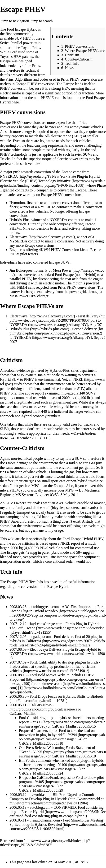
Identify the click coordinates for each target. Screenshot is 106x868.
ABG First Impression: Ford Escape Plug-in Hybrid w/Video (57, 609)
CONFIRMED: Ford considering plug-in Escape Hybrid (57, 810)
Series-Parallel (11, 43)
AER (77, 136)
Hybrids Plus (19, 329)
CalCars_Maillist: (23, 713)
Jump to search (41, 21)
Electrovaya (18, 237)
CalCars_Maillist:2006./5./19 (74, 756)
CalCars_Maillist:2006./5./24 (41, 773)
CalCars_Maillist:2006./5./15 (74, 726)
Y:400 (63, 765)
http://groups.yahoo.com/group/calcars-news (43, 709)
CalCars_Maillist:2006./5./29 (41, 790)
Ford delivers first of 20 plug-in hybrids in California (56, 639)
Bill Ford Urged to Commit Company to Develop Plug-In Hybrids (52, 797)
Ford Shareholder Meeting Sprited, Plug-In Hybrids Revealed (56, 822)
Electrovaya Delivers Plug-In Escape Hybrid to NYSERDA (55, 652)
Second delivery (84, 329)
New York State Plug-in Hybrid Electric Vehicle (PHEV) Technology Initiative (50, 179)
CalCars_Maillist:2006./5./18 (41, 743)
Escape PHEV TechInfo (25, 582)
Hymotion (17, 203)
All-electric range (58, 136)
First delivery (88, 316)
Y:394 (72, 735)
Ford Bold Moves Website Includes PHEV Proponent (52, 677)
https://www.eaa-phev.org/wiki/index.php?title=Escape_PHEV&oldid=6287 (45, 843)
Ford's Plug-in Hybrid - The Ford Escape (55, 626)
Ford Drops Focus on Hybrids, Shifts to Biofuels (66, 696)
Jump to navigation (15, 21)
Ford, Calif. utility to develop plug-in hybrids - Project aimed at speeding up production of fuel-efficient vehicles (55, 666)
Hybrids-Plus (19, 220)
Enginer (15, 250)
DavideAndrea (85, 433)
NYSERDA (9, 176)
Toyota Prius (30, 48)
